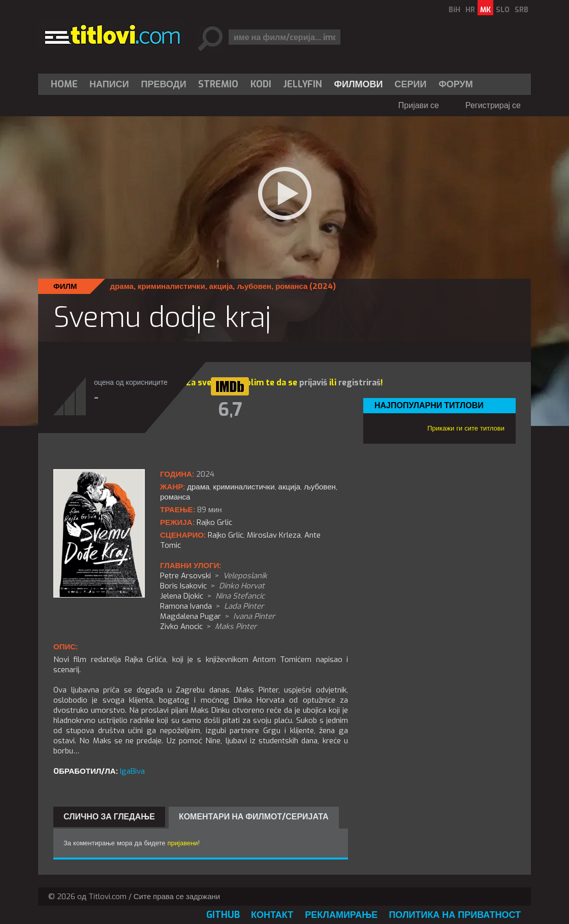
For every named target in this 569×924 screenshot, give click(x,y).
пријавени (183, 843)
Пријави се (419, 105)
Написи (109, 84)
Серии (410, 84)
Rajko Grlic (226, 535)
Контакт (272, 915)
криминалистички (171, 286)
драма (122, 286)
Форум (455, 84)
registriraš (359, 383)
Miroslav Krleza (274, 535)
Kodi (261, 84)
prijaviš (313, 383)
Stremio (218, 84)
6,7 (230, 410)
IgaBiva (132, 771)
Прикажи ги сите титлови (466, 428)
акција (221, 286)
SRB (521, 10)
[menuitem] (67, 84)
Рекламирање (341, 915)
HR (470, 10)
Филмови (359, 84)
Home (64, 84)
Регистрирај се (493, 105)
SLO (503, 10)
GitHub (223, 915)
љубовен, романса (272, 286)
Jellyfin (303, 84)
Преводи (164, 84)
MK (485, 10)
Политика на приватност (455, 915)
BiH (454, 10)
